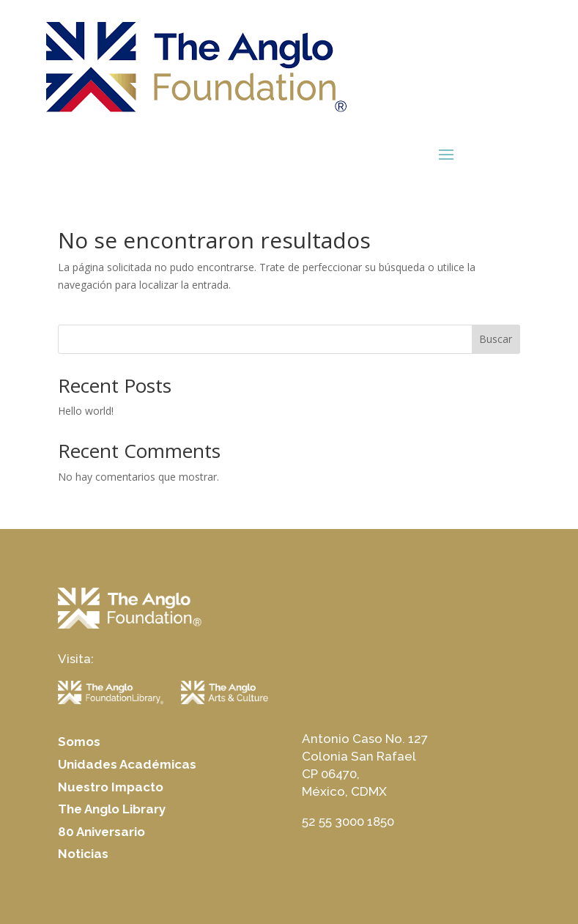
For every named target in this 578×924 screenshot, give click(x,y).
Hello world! (86, 411)
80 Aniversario (101, 832)
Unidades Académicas (127, 764)
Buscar (496, 339)
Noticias (83, 854)
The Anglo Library (112, 809)
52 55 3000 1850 (348, 821)
